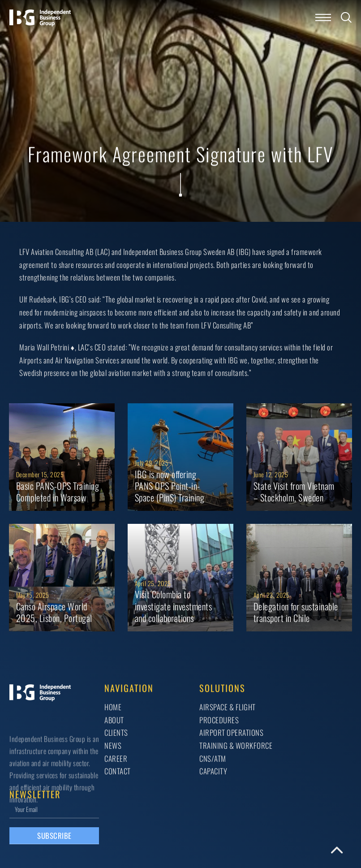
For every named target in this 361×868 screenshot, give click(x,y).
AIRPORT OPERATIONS (231, 732)
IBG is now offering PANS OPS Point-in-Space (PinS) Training (170, 486)
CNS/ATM (213, 758)
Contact (118, 771)
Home (113, 707)
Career (116, 758)
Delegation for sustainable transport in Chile (296, 612)
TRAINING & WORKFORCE (236, 745)
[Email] (54, 809)
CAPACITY (213, 771)
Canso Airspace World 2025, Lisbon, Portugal (54, 612)
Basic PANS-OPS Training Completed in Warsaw (58, 492)
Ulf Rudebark (38, 299)
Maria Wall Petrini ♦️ (47, 347)
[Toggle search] (346, 17)
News (113, 745)
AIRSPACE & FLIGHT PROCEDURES (228, 713)
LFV (24, 252)
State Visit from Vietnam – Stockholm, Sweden (294, 492)
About (114, 720)
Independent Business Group (163, 252)
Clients (116, 732)
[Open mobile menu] (323, 17)
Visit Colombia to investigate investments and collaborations (174, 606)
